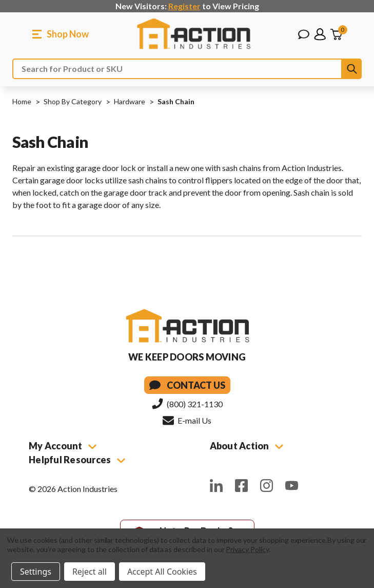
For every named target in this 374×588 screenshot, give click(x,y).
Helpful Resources (77, 460)
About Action (247, 446)
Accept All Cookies (162, 572)
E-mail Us (187, 420)
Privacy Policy (247, 549)
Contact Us (187, 385)
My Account (63, 446)
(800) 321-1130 (187, 404)
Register (184, 6)
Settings (36, 572)
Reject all (90, 572)
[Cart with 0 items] (336, 34)
